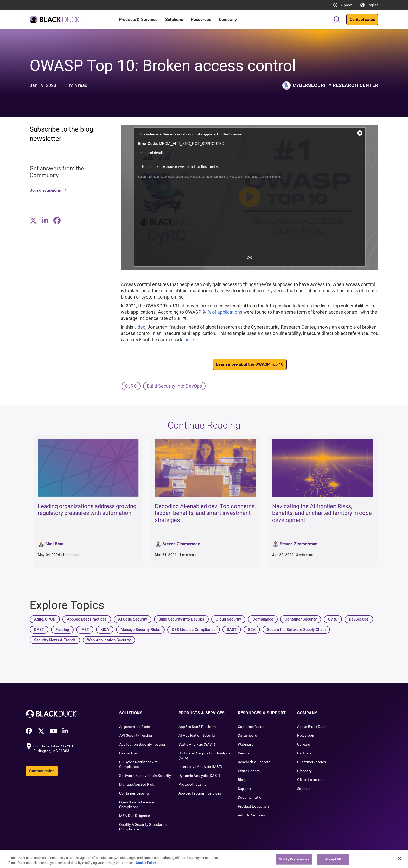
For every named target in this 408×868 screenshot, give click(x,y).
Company (228, 19)
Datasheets (247, 735)
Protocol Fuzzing (193, 784)
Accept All (333, 859)
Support (346, 5)
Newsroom (306, 735)
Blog (242, 780)
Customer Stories (311, 762)
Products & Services (138, 19)
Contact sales (362, 19)
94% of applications (222, 312)
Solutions (174, 19)
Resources (201, 19)
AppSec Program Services (200, 793)
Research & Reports (254, 762)
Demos (244, 753)
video (140, 327)
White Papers (249, 771)
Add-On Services (251, 815)
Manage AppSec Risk (136, 784)
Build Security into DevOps (174, 386)
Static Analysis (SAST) (197, 744)
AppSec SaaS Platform (197, 727)
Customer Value (251, 727)
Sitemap (304, 789)
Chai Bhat (54, 544)
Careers (304, 744)
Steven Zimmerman (181, 544)
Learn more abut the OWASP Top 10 (250, 364)
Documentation (251, 797)
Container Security (134, 793)
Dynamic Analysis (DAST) (199, 776)
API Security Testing (136, 735)
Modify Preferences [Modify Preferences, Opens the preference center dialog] (294, 859)
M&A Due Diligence (135, 816)
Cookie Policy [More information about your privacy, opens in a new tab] (146, 863)
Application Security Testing (142, 744)
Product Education (253, 806)
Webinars (246, 744)
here (189, 340)
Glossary (304, 771)
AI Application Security (197, 735)
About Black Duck (312, 727)
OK (250, 258)
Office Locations (311, 780)
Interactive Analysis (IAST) (200, 767)
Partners (304, 753)
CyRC (131, 386)
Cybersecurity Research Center (336, 85)
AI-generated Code (135, 727)
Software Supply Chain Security (145, 776)
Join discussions (45, 190)
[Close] (400, 858)
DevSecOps (129, 753)
